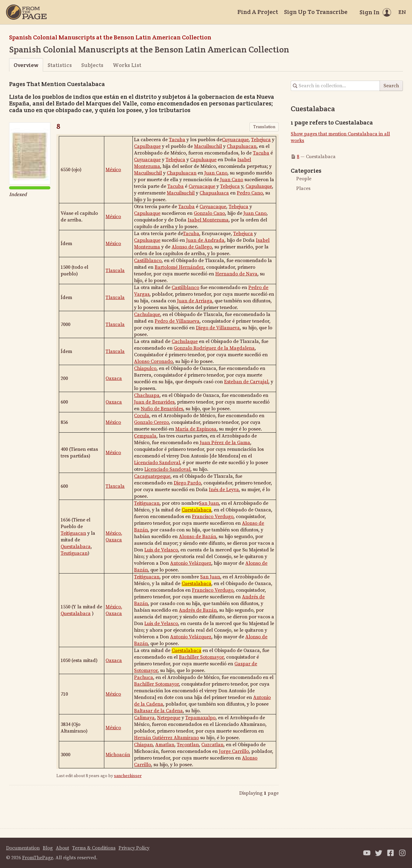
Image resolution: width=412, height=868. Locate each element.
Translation (264, 127)
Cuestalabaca (196, 510)
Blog (48, 848)
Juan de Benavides (154, 402)
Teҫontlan (188, 745)
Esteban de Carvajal (246, 382)
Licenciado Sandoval (157, 463)
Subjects (92, 65)
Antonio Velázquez (191, 563)
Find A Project (258, 12)
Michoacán (118, 755)
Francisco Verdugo (213, 517)
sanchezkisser (128, 776)
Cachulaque (147, 314)
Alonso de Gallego (192, 247)
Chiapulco (145, 368)
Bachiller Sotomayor (201, 657)
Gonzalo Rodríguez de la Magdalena (214, 348)
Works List (127, 65)
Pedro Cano (250, 193)
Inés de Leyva (224, 490)
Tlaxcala (115, 271)
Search (391, 86)
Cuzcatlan (212, 745)
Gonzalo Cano (209, 213)
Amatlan (165, 745)
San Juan (209, 503)
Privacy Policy (134, 848)
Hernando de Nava (236, 274)
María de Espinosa (196, 429)
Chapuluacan (242, 146)
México (113, 170)
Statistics (60, 65)
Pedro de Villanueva (177, 321)
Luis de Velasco (161, 550)
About (62, 848)
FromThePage (38, 858)
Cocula (142, 416)
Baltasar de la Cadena (158, 711)
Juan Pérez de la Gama (225, 443)
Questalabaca (76, 547)
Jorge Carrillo (234, 751)
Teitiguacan (73, 533)
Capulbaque (147, 146)
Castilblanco (148, 261)
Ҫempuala (145, 436)
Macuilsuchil (208, 146)
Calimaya (144, 718)
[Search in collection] (335, 86)
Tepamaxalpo (200, 718)
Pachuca (144, 677)
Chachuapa (147, 395)
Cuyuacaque (235, 140)
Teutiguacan (74, 553)
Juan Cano (216, 173)
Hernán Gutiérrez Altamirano (166, 738)
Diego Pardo (187, 483)
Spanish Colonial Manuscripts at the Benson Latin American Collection (110, 37)
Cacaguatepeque (152, 476)
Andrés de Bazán (198, 610)
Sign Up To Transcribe (316, 12)
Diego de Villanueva (218, 328)
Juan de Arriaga (195, 301)
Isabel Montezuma (208, 220)
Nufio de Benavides (162, 409)
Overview (26, 65)
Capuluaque (203, 160)
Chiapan (143, 745)
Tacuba (177, 140)
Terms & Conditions (94, 848)
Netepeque (169, 718)
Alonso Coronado (153, 361)
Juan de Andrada (205, 240)
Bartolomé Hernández (179, 267)
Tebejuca (261, 140)
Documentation (23, 848)
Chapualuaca (214, 193)
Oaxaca (114, 378)
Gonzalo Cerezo (151, 422)
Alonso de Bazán (198, 537)
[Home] (26, 12)
